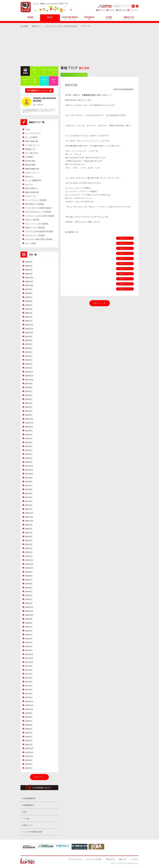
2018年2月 (29, 646)
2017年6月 (29, 678)
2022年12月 (29, 419)
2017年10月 (29, 662)
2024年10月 (29, 332)
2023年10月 (29, 380)
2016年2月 (29, 741)
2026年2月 (29, 270)
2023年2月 (29, 411)
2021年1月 (29, 509)
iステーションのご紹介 (94, 859)
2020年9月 (29, 525)
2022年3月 (29, 454)
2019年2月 (29, 599)
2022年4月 (29, 450)
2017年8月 (29, 670)
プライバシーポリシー (75, 859)
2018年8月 (29, 623)
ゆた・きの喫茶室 (31, 137)
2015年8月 (29, 764)
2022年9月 (29, 431)
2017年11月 (29, 658)
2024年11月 (29, 329)
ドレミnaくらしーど (32, 145)
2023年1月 (29, 415)
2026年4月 (29, 262)
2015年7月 (29, 768)
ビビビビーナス (30, 196)
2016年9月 (29, 713)
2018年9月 (29, 619)
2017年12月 (29, 654)
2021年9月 (29, 478)
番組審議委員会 (28, 805)
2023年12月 (29, 372)
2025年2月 (29, 317)
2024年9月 (29, 336)
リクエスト (112, 10)
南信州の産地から (31, 188)
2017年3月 (29, 690)
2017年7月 (29, 674)
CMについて (102, 10)
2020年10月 (29, 521)
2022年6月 (29, 442)
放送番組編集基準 (29, 798)
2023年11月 (29, 376)
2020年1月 (29, 556)
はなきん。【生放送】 (32, 220)
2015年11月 (29, 752)
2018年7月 (29, 627)
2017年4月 (29, 686)
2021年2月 (29, 505)
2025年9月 (29, 289)
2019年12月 (29, 560)
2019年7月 (29, 580)
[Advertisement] (79, 47)
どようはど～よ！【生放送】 (35, 235)
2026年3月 (29, 266)
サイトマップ (133, 10)
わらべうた (71, 85)
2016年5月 (29, 729)
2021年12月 (29, 466)
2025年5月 (29, 305)
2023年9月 (29, 383)
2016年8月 (29, 717)
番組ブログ (37, 26)
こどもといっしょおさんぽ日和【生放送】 (61, 26)
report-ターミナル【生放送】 (35, 228)
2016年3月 (29, 737)
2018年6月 (29, 631)
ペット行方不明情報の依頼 (32, 832)
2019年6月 (29, 584)
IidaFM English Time (32, 169)
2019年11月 (29, 564)
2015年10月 (29, 756)
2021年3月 (29, 501)
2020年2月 (29, 552)
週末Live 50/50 (30, 165)
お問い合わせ (122, 10)
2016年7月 (29, 721)
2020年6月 (29, 536)
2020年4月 (29, 544)
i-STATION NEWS (70, 18)
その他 (27, 129)
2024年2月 (29, 364)
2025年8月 (29, 293)
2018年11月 (29, 611)
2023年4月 (29, 403)
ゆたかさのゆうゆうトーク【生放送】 (38, 212)
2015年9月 (29, 760)
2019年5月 (29, 588)
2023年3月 (29, 407)
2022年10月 (29, 427)
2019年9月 (29, 572)
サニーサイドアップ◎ (33, 133)
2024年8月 (29, 340)
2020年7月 (29, 533)
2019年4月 (29, 591)
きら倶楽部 (29, 157)
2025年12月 (29, 278)
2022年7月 (29, 438)
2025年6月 (29, 301)
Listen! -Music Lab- (32, 141)
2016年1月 (29, 744)
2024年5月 (29, 352)
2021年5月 (29, 493)
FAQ (25, 812)
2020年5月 (29, 540)
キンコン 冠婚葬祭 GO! (33, 180)
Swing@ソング (30, 149)
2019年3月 (29, 595)
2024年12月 (29, 325)
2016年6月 (29, 725)
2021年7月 (29, 486)
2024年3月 (29, 360)
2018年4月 (29, 639)
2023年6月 (29, 395)
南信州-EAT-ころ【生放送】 (35, 204)
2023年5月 (29, 399)
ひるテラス (29, 184)
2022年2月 (29, 458)
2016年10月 (29, 709)
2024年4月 (29, 356)
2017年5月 (29, 682)
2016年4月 (29, 733)
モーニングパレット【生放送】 (36, 200)
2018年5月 (29, 635)
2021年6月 (29, 489)
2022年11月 (29, 423)
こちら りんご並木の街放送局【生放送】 (39, 231)
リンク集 (26, 819)
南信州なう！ (30, 177)
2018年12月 (29, 607)
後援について (28, 825)
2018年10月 (29, 615)
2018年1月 (29, 650)
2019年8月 (29, 576)
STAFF (109, 18)
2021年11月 (29, 470)
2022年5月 (29, 446)
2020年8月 (29, 529)
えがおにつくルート (32, 173)
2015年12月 (29, 748)
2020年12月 (29, 513)
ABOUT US (129, 18)
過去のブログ (39, 777)
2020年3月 (29, 548)
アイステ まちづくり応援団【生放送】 (38, 208)
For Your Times (30, 161)
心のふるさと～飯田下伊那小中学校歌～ (39, 239)
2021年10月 (29, 474)
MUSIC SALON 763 (32, 192)
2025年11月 (29, 282)
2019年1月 (29, 603)
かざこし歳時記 (30, 243)
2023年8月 (29, 387)
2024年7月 (29, 344)
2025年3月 (29, 313)
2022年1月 (29, 462)
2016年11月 (29, 705)
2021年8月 (29, 482)
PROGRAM (89, 18)
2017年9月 (29, 666)
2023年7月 (29, 391)
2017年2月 (29, 694)
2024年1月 (29, 368)
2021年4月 (29, 497)
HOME (30, 18)
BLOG (50, 18)
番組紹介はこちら (125, 238)
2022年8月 (29, 435)
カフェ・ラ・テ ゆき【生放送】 (37, 224)
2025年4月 (29, 309)
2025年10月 (29, 285)
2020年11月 (29, 517)
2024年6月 (29, 348)
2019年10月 (29, 568)
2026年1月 (29, 274)
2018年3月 (29, 642)
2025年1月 (29, 321)
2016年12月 (29, 701)
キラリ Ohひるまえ (32, 153)
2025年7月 (29, 297)
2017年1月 (29, 697)
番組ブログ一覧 (100, 303)
